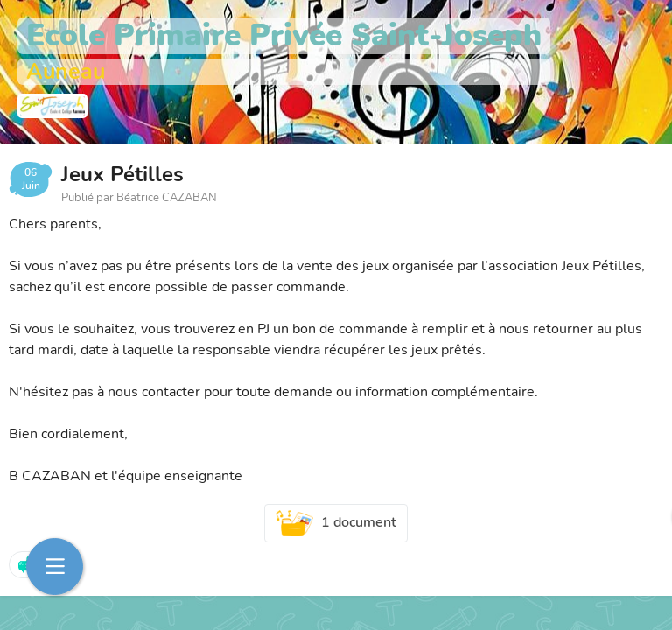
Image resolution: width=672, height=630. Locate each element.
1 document (336, 523)
